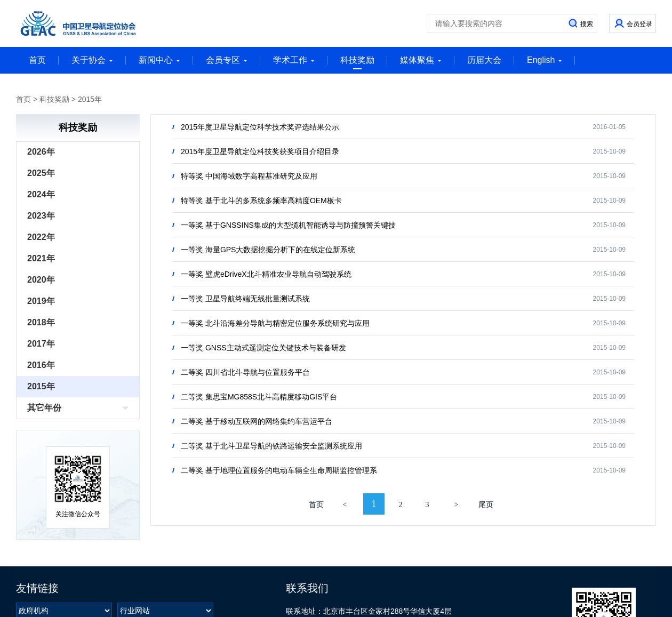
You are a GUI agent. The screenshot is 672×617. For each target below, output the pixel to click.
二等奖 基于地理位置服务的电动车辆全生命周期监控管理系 (279, 470)
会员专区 (227, 60)
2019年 (41, 301)
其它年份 (44, 408)
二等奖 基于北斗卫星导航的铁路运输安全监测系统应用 (271, 446)
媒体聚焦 (421, 60)
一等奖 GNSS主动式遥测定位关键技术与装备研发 (263, 348)
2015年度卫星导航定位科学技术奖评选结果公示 (260, 127)
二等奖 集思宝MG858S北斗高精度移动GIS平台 (259, 397)
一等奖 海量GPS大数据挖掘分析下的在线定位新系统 (268, 250)
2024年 (41, 194)
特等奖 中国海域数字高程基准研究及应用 (249, 176)
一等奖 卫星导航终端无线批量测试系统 (245, 299)
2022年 (41, 237)
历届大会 (484, 60)
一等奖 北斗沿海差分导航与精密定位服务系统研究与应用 (275, 323)
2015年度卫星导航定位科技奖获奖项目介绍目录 (260, 151)
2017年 (41, 344)
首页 (37, 60)
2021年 (41, 258)
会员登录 (639, 24)
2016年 (41, 365)
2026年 (41, 152)
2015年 (90, 99)
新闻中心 (159, 60)
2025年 (41, 173)
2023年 (41, 216)
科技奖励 (357, 62)
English (545, 60)
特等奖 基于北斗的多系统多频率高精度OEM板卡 (261, 201)
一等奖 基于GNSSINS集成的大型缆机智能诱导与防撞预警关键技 (288, 225)
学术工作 (294, 60)
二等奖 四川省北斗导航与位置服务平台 (245, 372)
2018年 (41, 322)
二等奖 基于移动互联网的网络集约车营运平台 (257, 421)
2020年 (41, 280)
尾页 (486, 505)
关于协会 (92, 60)
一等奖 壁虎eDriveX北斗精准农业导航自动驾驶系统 (266, 274)
